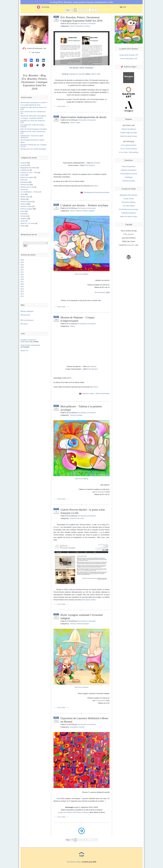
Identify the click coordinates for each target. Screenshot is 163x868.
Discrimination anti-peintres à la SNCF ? (34, 103)
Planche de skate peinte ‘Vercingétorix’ (33, 116)
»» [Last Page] (96, 10)
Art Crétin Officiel (129, 206)
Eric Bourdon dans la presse (129, 209)
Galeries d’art (25, 185)
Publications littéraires (129, 213)
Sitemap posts (25, 315)
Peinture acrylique (26, 209)
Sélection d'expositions (129, 170)
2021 (22, 272)
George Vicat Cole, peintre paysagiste (33, 149)
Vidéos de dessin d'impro (129, 136)
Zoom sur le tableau (81, 274)
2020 (22, 275)
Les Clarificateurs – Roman (30, 192)
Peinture (23, 204)
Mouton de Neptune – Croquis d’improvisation (78, 319)
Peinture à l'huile (26, 206)
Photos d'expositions (129, 167)
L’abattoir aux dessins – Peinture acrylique (84, 205)
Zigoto (22, 142)
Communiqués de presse (129, 174)
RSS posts (24, 324)
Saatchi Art (24, 351)
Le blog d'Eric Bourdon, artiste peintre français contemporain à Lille (81, 2)
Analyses (23, 163)
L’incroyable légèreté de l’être (30, 105)
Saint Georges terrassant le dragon (32, 140)
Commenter (92, 24)
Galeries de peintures (129, 129)
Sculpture (24, 219)
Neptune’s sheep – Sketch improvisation (96, 394)
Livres (22, 194)
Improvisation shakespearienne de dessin (83, 117)
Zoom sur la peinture (81, 687)
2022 (22, 270)
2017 (22, 282)
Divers (23, 180)
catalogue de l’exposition (77, 74)
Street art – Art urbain (28, 223)
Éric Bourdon (129, 234)
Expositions (24, 182)
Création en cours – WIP (29, 173)
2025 (22, 262)
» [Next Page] (93, 10)
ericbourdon (130, 245)
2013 (22, 291)
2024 (22, 265)
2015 (22, 287)
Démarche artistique (129, 202)
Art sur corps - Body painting (129, 152)
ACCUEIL (43, 7)
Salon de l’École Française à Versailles (34, 129)
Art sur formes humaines (129, 149)
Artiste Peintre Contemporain (30, 345)
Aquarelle (24, 165)
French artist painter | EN (129, 59)
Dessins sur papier (27, 177)
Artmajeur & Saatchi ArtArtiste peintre (28, 341)
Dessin (23, 175)
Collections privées (129, 181)
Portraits (23, 216)
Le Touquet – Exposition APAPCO (32, 118)
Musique (23, 199)
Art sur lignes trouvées (129, 145)
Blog (79, 862)
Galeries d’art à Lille (27, 187)
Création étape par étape (129, 133)
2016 (22, 284)
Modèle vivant (25, 197)
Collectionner (25, 170)
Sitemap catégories (27, 311)
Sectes (23, 221)
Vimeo (95, 186)
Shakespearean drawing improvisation (97, 192)
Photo (22, 211)
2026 (22, 260)
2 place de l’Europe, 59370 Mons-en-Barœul (74, 812)
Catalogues (129, 177)
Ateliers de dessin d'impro (129, 217)
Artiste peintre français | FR (129, 55)
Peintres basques (26, 202)
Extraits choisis (129, 199)
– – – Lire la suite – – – (61, 106)
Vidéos (23, 226)
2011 (22, 296)
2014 (22, 289)
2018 (22, 279)
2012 (22, 294)
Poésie (23, 214)
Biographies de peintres (28, 168)
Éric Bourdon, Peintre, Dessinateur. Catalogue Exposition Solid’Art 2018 (81, 19)
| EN (123, 7)
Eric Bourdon (82, 24)
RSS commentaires (27, 320)
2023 (22, 267)
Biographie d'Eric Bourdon (129, 195)
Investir (23, 190)
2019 (22, 277)
